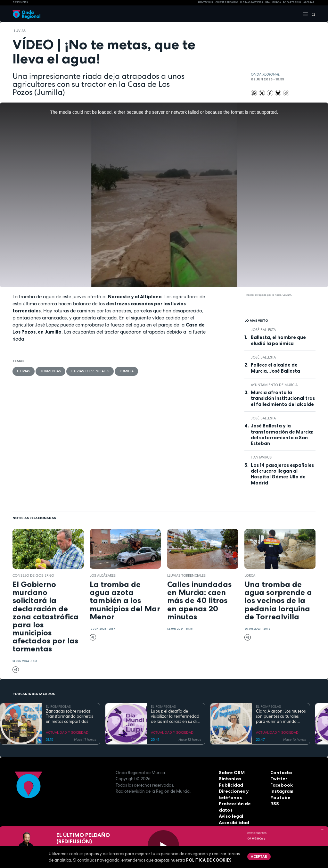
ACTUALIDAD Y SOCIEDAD (67, 732)
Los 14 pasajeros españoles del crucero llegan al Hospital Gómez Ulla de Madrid (282, 474)
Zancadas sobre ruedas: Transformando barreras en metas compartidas (69, 717)
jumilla (126, 371)
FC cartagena (292, 2)
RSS (274, 804)
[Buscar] (312, 14)
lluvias (19, 31)
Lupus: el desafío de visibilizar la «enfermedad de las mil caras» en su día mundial (175, 717)
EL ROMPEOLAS (58, 707)
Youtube (279, 798)
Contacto (280, 773)
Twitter (278, 779)
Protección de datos (241, 804)
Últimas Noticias (251, 2)
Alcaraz (309, 2)
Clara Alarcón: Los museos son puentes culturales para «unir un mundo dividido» (281, 717)
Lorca (250, 575)
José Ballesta (263, 330)
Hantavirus (261, 457)
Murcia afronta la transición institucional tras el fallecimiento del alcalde (283, 398)
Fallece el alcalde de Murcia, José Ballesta (275, 368)
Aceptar (258, 856)
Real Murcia (273, 2)
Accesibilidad (233, 816)
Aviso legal (230, 810)
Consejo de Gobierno (33, 575)
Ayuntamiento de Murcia (274, 385)
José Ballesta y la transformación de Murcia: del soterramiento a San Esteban (282, 435)
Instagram (282, 791)
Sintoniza (229, 779)
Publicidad (230, 785)
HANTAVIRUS (205, 2)
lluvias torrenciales (90, 371)
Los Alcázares (103, 575)
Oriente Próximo (227, 2)
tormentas (50, 371)
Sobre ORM (231, 773)
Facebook (281, 785)
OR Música (257, 839)
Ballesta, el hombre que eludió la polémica (278, 340)
